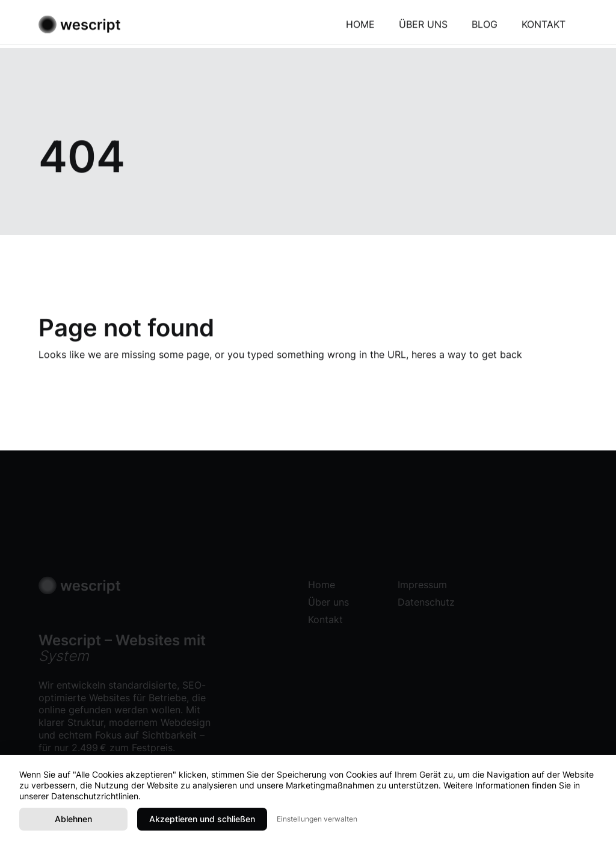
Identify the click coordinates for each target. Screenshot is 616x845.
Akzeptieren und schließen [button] (202, 819)
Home (360, 26)
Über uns (423, 26)
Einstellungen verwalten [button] (317, 819)
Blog (485, 26)
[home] (80, 26)
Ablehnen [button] (73, 819)
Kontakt (544, 26)
